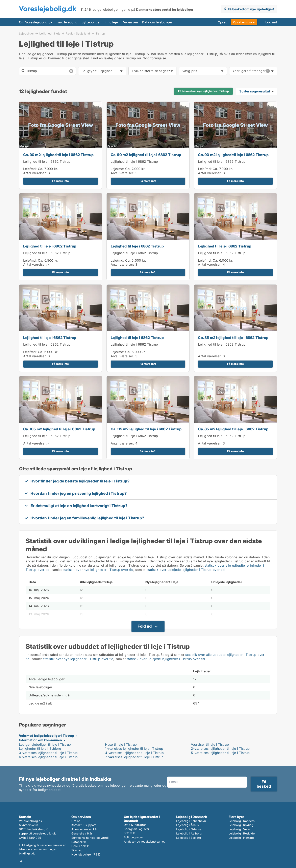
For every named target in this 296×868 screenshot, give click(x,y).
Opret (222, 22)
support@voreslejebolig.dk (37, 833)
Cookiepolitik (80, 846)
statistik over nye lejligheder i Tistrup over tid (98, 570)
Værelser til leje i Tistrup (210, 744)
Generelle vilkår (82, 833)
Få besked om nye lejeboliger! (251, 9)
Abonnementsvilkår (84, 829)
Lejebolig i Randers (242, 821)
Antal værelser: (35, 173)
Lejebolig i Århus (187, 825)
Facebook (21, 861)
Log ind (271, 22)
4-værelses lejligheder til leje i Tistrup (134, 753)
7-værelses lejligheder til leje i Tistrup (134, 757)
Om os (76, 821)
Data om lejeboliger (157, 22)
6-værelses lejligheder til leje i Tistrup (48, 757)
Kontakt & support (84, 825)
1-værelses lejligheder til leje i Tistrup (134, 748)
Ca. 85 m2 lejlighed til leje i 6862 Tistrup (233, 338)
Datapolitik (79, 842)
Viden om (130, 22)
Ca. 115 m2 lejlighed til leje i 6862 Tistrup (146, 429)
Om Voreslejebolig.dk (36, 22)
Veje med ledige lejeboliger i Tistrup (46, 736)
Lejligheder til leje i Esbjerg (40, 748)
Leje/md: (31, 169)
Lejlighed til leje (50, 33)
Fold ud (145, 626)
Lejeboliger (26, 33)
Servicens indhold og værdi (90, 838)
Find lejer (112, 22)
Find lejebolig (67, 22)
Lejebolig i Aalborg (189, 833)
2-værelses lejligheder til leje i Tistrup (220, 748)
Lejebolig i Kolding (241, 825)
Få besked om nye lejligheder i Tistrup (203, 91)
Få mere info (60, 181)
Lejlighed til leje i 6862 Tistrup (47, 161)
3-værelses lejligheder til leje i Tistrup (48, 753)
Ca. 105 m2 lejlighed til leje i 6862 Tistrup (59, 429)
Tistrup (100, 34)
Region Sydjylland (78, 33)
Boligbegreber (133, 837)
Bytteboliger (91, 22)
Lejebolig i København (191, 821)
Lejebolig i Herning (241, 838)
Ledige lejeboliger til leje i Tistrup (45, 744)
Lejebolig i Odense (189, 829)
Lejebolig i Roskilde (242, 833)
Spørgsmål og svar (137, 829)
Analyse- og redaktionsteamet (144, 841)
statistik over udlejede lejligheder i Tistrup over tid (186, 570)
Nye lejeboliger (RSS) (86, 854)
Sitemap (77, 850)
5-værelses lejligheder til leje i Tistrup (220, 753)
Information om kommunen (41, 740)
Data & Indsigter (135, 825)
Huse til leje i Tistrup (121, 744)
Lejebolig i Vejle (239, 829)
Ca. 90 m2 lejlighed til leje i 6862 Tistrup (58, 155)
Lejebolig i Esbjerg (189, 838)
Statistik (129, 833)
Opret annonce (244, 22)
